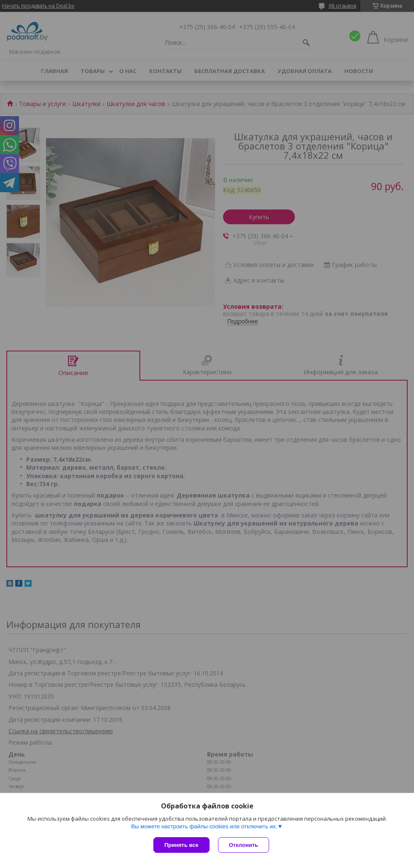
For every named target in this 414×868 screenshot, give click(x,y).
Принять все (181, 845)
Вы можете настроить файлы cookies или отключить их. (204, 826)
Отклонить (244, 845)
